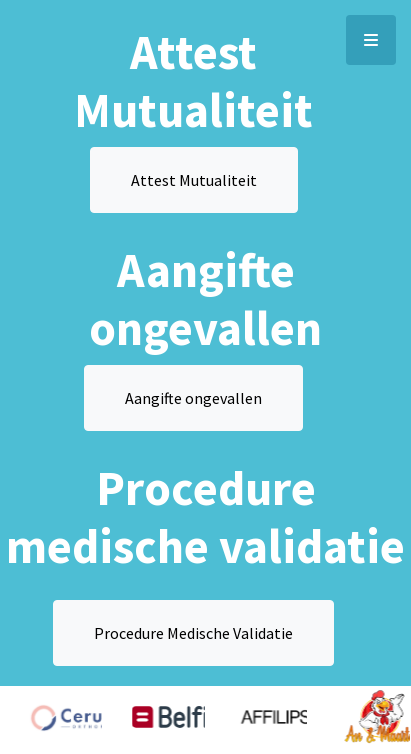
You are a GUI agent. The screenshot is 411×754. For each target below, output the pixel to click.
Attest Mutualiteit (194, 180)
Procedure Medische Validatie (193, 633)
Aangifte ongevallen (193, 398)
